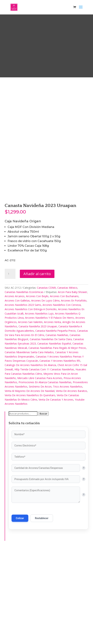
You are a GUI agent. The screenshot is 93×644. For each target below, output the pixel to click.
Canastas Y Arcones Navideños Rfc (60, 455)
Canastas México (67, 382)
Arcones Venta (52, 416)
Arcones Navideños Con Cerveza (62, 399)
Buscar (43, 508)
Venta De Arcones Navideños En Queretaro (30, 489)
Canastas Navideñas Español (54, 437)
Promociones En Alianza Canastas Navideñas (45, 476)
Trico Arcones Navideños (68, 481)
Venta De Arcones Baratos (71, 485)
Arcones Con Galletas (17, 394)
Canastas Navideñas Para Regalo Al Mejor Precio (57, 442)
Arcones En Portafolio (74, 394)
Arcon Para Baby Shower (72, 386)
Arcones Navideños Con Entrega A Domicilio (31, 403)
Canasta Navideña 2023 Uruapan (38, 420)
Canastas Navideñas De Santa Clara (51, 433)
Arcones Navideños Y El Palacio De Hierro (49, 412)
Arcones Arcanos (15, 390)
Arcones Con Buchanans (64, 390)
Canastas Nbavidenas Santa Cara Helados (29, 446)
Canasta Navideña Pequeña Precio (56, 424)
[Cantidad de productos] (10, 368)
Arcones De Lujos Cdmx (45, 394)
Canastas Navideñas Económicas (24, 386)
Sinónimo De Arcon (40, 481)
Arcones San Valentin (30, 416)
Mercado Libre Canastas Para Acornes (40, 472)
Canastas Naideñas (57, 429)
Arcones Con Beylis (37, 390)
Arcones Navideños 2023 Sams (23, 399)
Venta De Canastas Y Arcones (56, 493)
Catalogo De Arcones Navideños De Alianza (30, 459)
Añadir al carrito (37, 368)
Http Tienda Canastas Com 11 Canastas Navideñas (44, 463)
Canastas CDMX (46, 382)
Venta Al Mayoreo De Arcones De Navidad (30, 485)
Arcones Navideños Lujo (39, 407)
